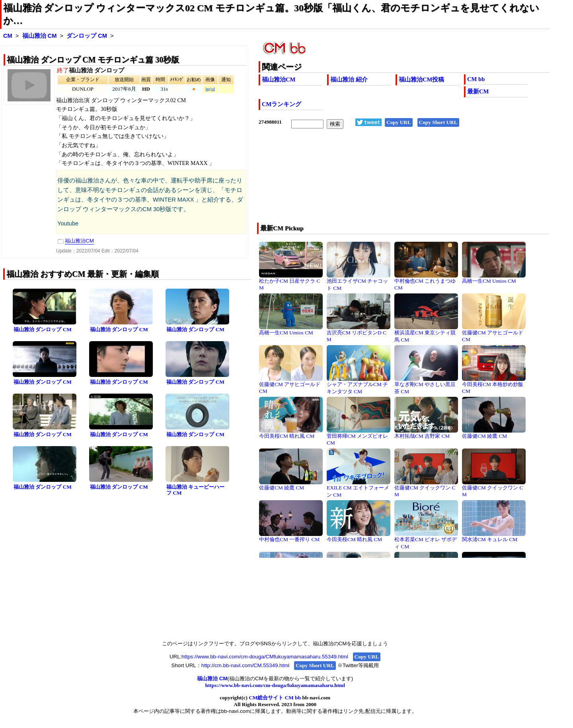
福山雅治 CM (40, 36)
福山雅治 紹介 (349, 80)
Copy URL (399, 122)
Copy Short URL (438, 122)
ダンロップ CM (87, 36)
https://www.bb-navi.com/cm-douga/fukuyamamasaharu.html (275, 685)
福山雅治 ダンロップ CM (43, 329)
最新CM (478, 91)
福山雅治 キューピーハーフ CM (195, 490)
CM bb (476, 79)
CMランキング (282, 104)
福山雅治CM (279, 80)
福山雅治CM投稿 (421, 80)
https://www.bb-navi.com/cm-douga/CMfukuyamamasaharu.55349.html (265, 657)
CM (8, 36)
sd (213, 89)
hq (208, 89)
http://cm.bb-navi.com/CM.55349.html (245, 665)
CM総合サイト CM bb (275, 698)
